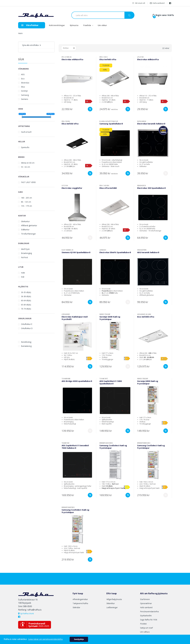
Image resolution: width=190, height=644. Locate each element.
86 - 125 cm (26, 202)
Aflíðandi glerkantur (29, 225)
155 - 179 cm (26, 206)
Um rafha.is (145, 632)
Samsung (25, 95)
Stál (23, 277)
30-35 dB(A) (26, 292)
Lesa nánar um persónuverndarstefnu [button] (45, 639)
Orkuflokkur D (27, 328)
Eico (23, 79)
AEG (23, 74)
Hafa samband (157, 3)
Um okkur (102, 25)
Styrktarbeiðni (146, 616)
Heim (20, 33)
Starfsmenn (145, 599)
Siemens (25, 99)
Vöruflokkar (30, 25)
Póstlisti (143, 624)
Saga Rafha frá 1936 (149, 620)
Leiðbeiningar (112, 607)
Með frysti (25, 249)
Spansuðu (25, 147)
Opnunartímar (146, 603)
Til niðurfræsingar (28, 234)
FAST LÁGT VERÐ (28, 182)
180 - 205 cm (26, 198)
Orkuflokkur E (27, 324)
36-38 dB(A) (26, 296)
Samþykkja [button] (79, 639)
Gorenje (24, 91)
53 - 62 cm (25, 167)
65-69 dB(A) (26, 305)
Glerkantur (25, 221)
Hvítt (23, 273)
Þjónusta (74, 25)
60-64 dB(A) (26, 300)
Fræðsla (87, 25)
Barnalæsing (26, 346)
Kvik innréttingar (57, 25)
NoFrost (25, 257)
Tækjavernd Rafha (80, 603)
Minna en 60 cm (28, 163)
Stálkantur (25, 230)
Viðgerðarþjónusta (114, 599)
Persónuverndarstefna (149, 611)
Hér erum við (138, 3)
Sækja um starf (146, 628)
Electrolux (25, 83)
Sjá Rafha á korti (26, 613)
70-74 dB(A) (26, 309)
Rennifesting (26, 342)
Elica (23, 87)
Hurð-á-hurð (26, 132)
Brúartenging (26, 253)
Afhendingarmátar (80, 599)
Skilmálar (76, 607)
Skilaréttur (111, 603)
